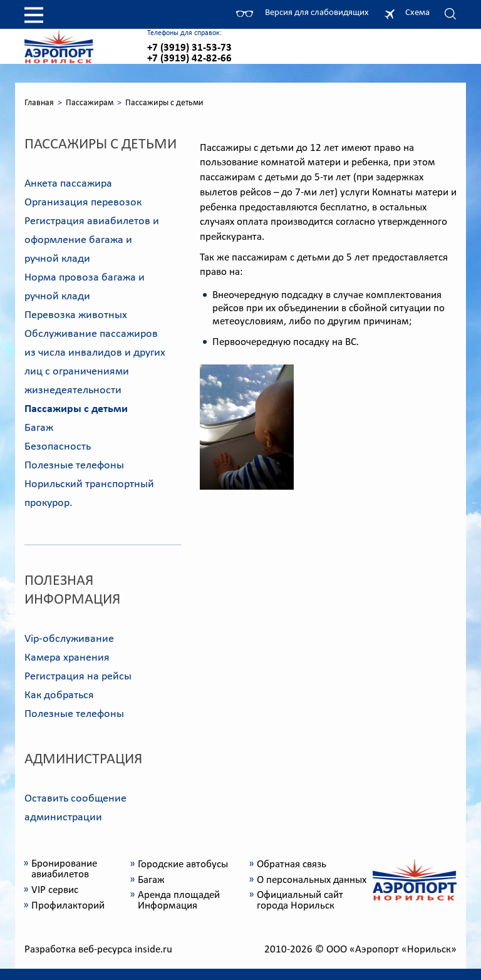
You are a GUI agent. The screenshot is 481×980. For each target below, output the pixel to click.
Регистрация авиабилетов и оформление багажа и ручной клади (92, 240)
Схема (417, 13)
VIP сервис (55, 890)
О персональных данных (312, 880)
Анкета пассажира (68, 184)
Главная (39, 103)
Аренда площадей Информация (179, 900)
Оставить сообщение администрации (75, 808)
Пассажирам (90, 103)
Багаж (39, 428)
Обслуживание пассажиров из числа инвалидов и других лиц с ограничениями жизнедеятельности (95, 362)
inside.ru (153, 950)
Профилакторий (68, 906)
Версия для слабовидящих (317, 13)
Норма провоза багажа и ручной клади (85, 287)
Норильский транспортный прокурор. (89, 494)
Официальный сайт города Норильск (300, 900)
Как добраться (59, 695)
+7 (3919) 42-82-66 (189, 59)
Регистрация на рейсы (78, 677)
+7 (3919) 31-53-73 (189, 48)
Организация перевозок (83, 203)
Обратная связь (292, 864)
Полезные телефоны (74, 466)
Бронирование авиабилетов (64, 869)
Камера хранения (67, 658)
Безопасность (58, 447)
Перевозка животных (76, 315)
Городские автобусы (183, 864)
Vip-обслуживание (69, 639)
